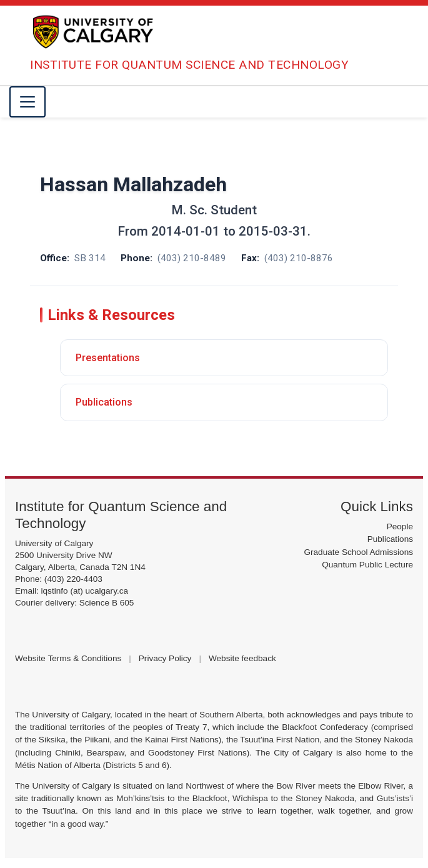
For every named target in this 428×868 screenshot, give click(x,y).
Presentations (108, 358)
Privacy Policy (165, 658)
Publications (104, 402)
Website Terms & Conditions (68, 658)
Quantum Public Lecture (367, 565)
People (400, 526)
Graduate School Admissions (358, 552)
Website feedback (242, 658)
